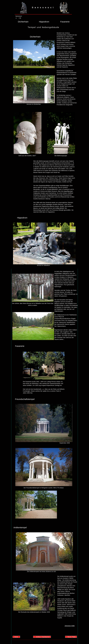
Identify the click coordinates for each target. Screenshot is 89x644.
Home (16, 637)
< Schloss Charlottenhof (42, 637)
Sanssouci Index (70, 626)
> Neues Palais (71, 637)
